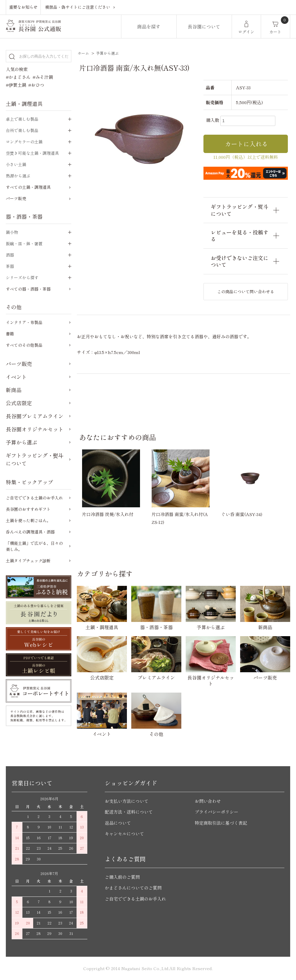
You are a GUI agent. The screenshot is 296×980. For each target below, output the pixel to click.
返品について (118, 823)
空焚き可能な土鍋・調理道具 (32, 153)
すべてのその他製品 (24, 345)
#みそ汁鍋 (43, 77)
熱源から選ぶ (18, 176)
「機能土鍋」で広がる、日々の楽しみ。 (34, 546)
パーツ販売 (16, 198)
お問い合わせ (208, 801)
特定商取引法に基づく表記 (221, 823)
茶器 (10, 266)
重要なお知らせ (23, 7)
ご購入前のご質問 (122, 877)
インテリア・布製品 (24, 322)
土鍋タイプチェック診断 (28, 561)
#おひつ (36, 85)
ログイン (246, 32)
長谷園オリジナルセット (35, 429)
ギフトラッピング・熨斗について (35, 459)
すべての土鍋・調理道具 (28, 187)
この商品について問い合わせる (246, 291)
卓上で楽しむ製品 (22, 119)
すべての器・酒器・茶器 (28, 289)
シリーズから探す (22, 278)
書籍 (10, 334)
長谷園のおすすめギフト (28, 509)
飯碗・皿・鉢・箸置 (24, 243)
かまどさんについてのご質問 (133, 888)
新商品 (14, 390)
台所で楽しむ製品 (22, 130)
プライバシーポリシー (217, 812)
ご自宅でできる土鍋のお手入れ (34, 498)
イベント (16, 377)
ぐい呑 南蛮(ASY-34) (242, 514)
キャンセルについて (124, 834)
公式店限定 (19, 403)
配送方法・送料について (129, 812)
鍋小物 (12, 232)
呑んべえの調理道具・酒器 (30, 532)
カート (275, 32)
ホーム (83, 53)
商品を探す (149, 26)
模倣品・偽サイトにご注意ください (78, 7)
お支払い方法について (127, 801)
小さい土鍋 (16, 164)
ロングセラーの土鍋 (24, 142)
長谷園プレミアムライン (35, 416)
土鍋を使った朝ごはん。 (28, 520)
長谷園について (204, 26)
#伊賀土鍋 (16, 85)
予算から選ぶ (107, 53)
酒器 (10, 255)
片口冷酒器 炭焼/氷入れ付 (108, 514)
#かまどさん (18, 77)
